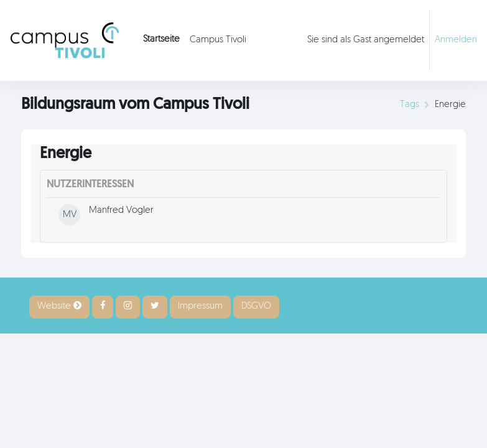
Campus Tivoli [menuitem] (218, 40)
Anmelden (456, 40)
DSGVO (256, 306)
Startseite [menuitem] (161, 40)
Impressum (200, 306)
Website (59, 306)
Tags (410, 105)
